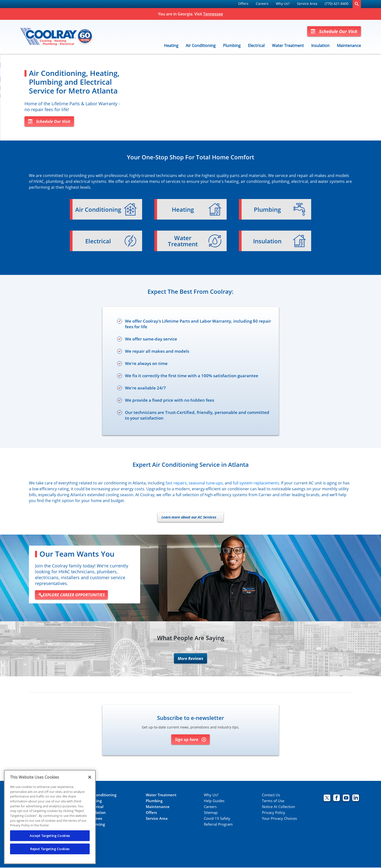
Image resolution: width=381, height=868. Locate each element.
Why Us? (283, 4)
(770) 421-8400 (337, 4)
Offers (243, 4)
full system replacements (256, 483)
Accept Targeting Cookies (50, 836)
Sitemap (211, 813)
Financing (96, 825)
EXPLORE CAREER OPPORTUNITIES (71, 595)
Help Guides (214, 801)
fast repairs (176, 483)
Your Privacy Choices (279, 819)
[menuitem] (243, 4)
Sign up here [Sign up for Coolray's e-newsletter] (190, 740)
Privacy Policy (274, 813)
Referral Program (218, 825)
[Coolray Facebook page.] (337, 799)
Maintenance (349, 46)
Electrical (256, 46)
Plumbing (232, 46)
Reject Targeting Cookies (50, 849)
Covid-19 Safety (217, 819)
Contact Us (271, 795)
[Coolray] (57, 37)
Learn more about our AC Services (189, 518)
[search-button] (357, 4)
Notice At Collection (278, 807)
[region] (50, 817)
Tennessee (213, 14)
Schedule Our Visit (334, 31)
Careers (262, 4)
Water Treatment (288, 46)
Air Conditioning (201, 46)
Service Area (307, 4)
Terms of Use (273, 801)
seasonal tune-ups (206, 483)
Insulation (320, 46)
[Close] (90, 777)
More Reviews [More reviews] (190, 659)
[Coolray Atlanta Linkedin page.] (356, 799)
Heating (171, 46)
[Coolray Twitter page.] (327, 799)
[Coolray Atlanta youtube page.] (346, 799)
